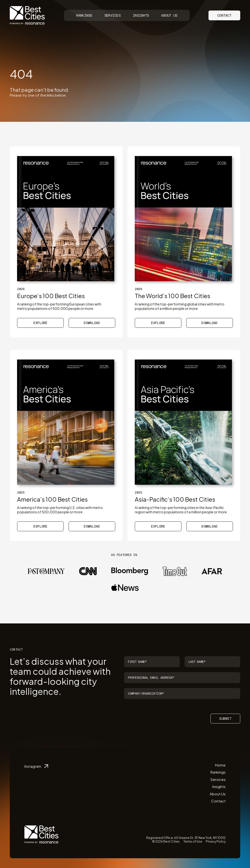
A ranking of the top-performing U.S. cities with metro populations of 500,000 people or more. (60, 510)
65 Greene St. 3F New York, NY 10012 (200, 838)
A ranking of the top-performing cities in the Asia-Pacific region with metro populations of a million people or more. (181, 510)
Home (220, 765)
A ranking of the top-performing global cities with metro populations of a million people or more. (180, 306)
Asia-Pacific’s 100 (175, 499)
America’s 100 (52, 499)
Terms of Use (193, 841)
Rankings (84, 15)
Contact (224, 15)
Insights (141, 15)
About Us (169, 15)
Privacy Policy (216, 841)
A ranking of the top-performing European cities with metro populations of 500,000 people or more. (59, 306)
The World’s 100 (172, 296)
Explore (41, 323)
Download (92, 323)
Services (113, 15)
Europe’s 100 (51, 296)
